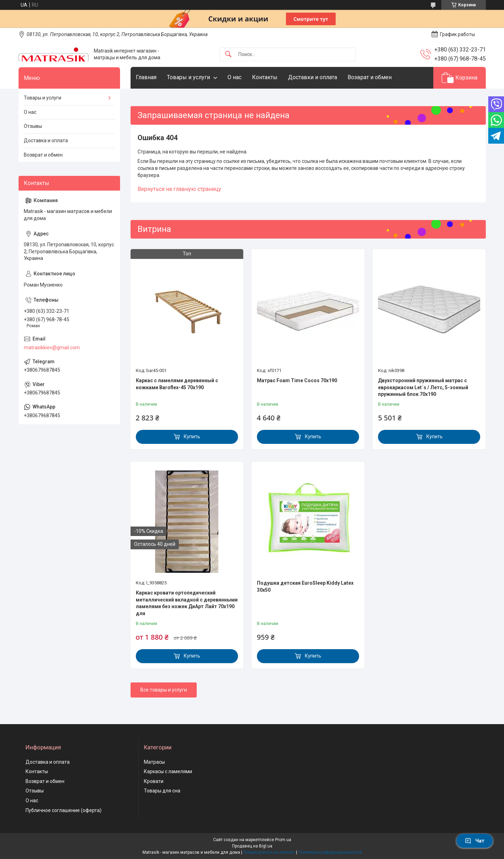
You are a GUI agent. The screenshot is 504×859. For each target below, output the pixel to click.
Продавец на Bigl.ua (252, 846)
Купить (192, 437)
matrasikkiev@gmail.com (52, 348)
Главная (146, 77)
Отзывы (33, 126)
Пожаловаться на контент (269, 852)
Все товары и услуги (164, 690)
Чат (475, 841)
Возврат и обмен (370, 77)
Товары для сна (162, 791)
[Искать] (228, 54)
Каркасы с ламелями (168, 771)
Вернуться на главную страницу (179, 189)
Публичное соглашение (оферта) (64, 810)
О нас (234, 77)
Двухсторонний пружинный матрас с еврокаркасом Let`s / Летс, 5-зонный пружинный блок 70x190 (423, 387)
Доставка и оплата (46, 140)
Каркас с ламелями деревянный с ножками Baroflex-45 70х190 (177, 384)
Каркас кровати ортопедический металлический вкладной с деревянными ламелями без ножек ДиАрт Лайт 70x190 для (187, 603)
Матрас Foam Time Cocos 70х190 (297, 380)
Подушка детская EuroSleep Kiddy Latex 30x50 (305, 586)
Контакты (265, 77)
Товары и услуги (188, 77)
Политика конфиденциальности (330, 852)
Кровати (154, 781)
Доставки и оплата (313, 77)
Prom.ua (283, 840)
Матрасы (154, 762)
